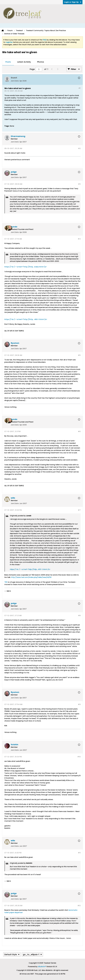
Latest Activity (24, 62)
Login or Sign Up (73, 2)
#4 (79, 239)
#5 (79, 355)
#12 (79, 906)
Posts (8, 62)
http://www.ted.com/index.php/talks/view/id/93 (31, 577)
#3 (79, 184)
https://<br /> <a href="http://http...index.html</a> (26, 267)
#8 (79, 616)
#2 (79, 148)
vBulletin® (42, 967)
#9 (79, 704)
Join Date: (15, 81)
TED (6, 582)
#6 (79, 431)
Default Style (12, 955)
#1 (80, 88)
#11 (79, 853)
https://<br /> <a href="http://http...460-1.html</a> (26, 319)
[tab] (8, 62)
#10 (79, 757)
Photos (41, 62)
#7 (79, 510)
